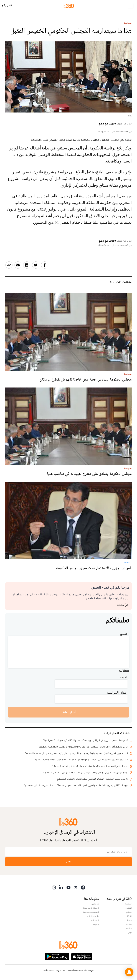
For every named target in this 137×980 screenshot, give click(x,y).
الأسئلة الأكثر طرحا (91, 908)
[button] (129, 972)
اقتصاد (129, 908)
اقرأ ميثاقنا (123, 605)
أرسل (68, 862)
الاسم (123, 677)
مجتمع (129, 912)
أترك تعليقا (69, 712)
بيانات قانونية (93, 916)
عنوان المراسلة (117, 692)
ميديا (129, 920)
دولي (130, 932)
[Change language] (8, 6)
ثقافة (129, 916)
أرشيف (96, 924)
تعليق (124, 634)
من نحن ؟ (95, 904)
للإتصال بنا (95, 920)
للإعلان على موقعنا (91, 912)
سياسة (128, 23)
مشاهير (128, 928)
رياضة (129, 924)
